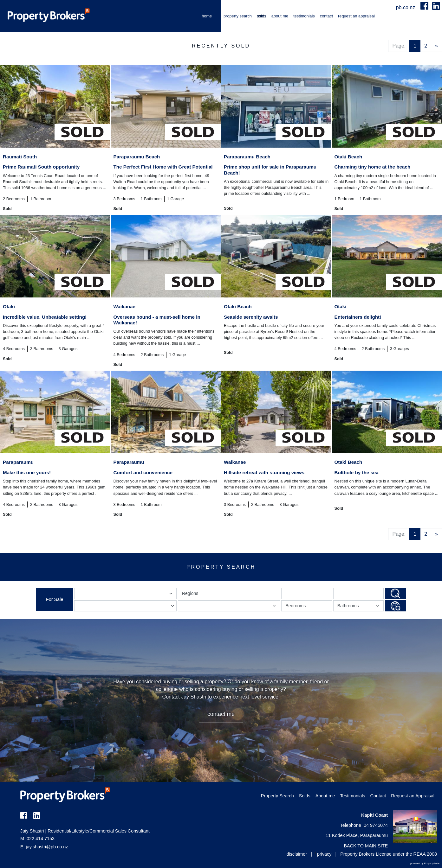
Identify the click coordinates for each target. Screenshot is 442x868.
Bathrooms (359, 607)
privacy (324, 854)
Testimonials (304, 16)
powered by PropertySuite (425, 863)
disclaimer (297, 854)
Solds (262, 16)
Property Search (238, 16)
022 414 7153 (37, 839)
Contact (326, 16)
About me (280, 16)
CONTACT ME (221, 714)
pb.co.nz (406, 7)
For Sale (55, 599)
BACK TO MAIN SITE (366, 846)
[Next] (436, 46)
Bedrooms (296, 606)
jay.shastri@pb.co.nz (47, 847)
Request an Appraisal (356, 16)
